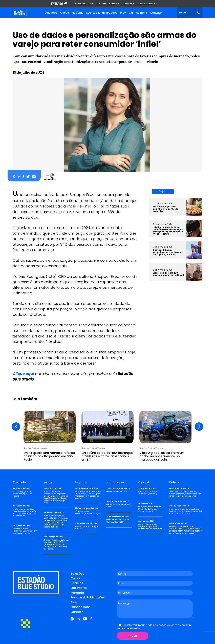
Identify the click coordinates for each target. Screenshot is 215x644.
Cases (64, 13)
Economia (128, 4)
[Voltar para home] (20, 13)
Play (123, 13)
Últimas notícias (84, 4)
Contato (156, 13)
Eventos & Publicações (102, 13)
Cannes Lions (138, 13)
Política (114, 4)
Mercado (77, 593)
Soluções (51, 13)
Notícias (78, 13)
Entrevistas (79, 588)
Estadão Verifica (147, 4)
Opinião (101, 4)
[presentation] (16, 427)
